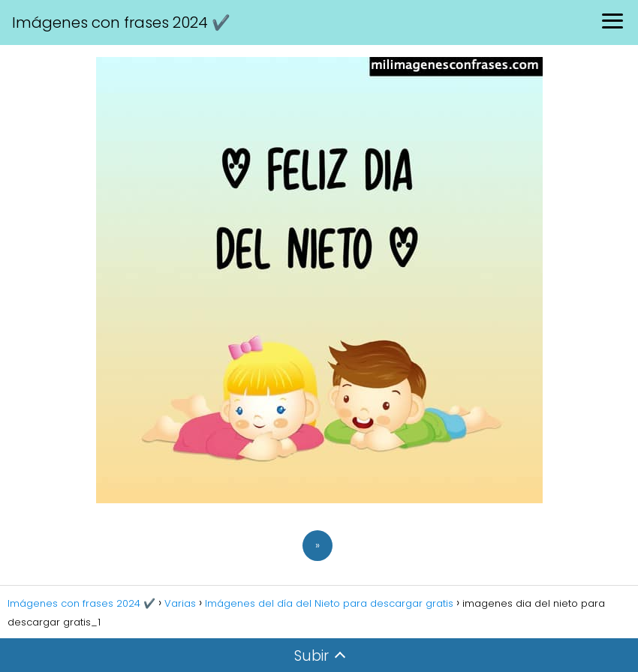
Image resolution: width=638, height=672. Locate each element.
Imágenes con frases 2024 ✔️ (121, 22)
